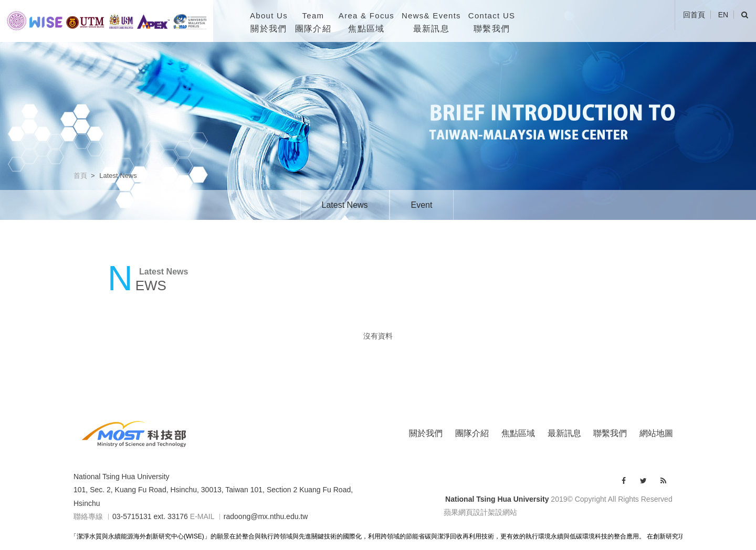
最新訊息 (564, 433)
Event (422, 205)
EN (723, 15)
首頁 (80, 176)
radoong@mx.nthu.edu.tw (266, 516)
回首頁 (694, 15)
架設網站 (502, 512)
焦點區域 (518, 433)
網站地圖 (656, 433)
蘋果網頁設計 (466, 512)
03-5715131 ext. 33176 (150, 516)
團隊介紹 (472, 433)
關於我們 (426, 433)
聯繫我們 (610, 433)
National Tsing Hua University (122, 477)
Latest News (345, 205)
